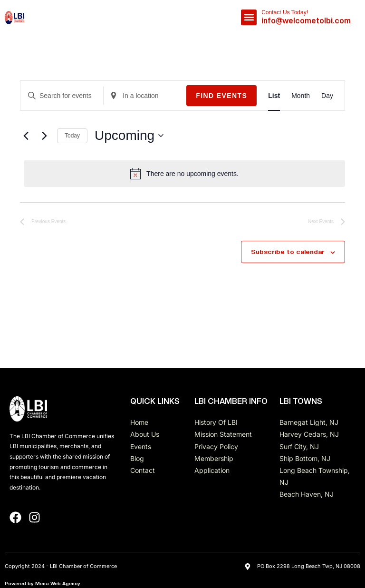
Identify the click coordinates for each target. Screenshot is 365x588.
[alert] (184, 174)
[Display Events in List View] (274, 96)
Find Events (221, 96)
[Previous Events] (26, 136)
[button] (249, 17)
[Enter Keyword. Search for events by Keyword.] (62, 96)
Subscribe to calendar (288, 252)
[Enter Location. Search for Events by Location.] (145, 96)
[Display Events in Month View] (301, 96)
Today (72, 136)
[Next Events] (44, 136)
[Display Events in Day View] (327, 96)
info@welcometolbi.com (306, 21)
